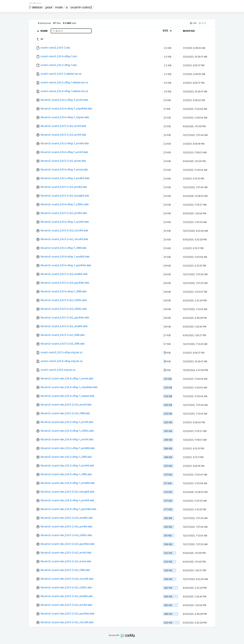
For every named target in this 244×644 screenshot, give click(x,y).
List (193, 23)
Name (45, 31)
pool (49, 7)
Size (168, 31)
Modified (189, 31)
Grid (202, 23)
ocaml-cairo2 (81, 7)
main (59, 7)
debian (37, 7)
